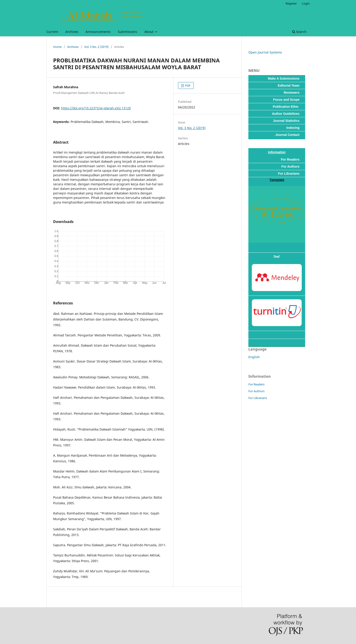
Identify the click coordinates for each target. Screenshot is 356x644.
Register (291, 3)
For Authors (256, 391)
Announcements (98, 32)
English (254, 357)
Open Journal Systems (265, 52)
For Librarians (258, 398)
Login (306, 3)
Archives (72, 32)
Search (299, 32)
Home (57, 47)
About (149, 32)
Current (52, 32)
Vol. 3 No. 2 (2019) (96, 47)
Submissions (127, 32)
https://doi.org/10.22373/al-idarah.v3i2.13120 (96, 108)
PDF (187, 86)
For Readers (256, 384)
